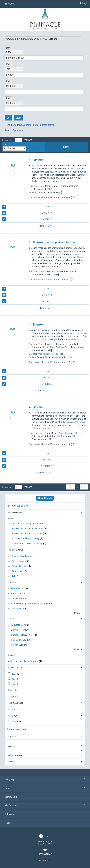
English (15, 722)
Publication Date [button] (16, 668)
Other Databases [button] (16, 755)
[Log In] (80, 3)
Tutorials (9, 814)
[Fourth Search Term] (42, 109)
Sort (5, 145)
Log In (85, 3)
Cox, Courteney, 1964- (22, 640)
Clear (18, 118)
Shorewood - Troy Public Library (27, 544)
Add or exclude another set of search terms (30, 125)
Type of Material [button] (16, 550)
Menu (9, 4)
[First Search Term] (42, 58)
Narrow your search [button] (17, 506)
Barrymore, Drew (19, 630)
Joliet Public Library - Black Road (27, 529)
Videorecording (19, 561)
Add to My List (45, 226)
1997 (14, 684)
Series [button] (11, 655)
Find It (26, 207)
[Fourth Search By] (14, 103)
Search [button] (45, 788)
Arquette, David (19, 625)
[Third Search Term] (42, 92)
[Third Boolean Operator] (8, 98)
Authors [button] (12, 619)
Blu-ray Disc (17, 571)
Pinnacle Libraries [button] (16, 513)
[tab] (67, 147)
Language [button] (13, 715)
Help (7, 823)
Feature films (18, 589)
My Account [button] (45, 806)
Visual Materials (19, 566)
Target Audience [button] (16, 703)
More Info (27, 213)
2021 (14, 674)
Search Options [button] (14, 130)
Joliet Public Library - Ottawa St (27, 533)
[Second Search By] (14, 69)
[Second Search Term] (42, 75)
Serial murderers (19, 599)
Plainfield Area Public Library (26, 538)
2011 (14, 679)
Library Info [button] (45, 797)
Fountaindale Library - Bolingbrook (28, 524)
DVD (14, 576)
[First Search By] (14, 52)
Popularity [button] (13, 690)
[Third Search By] (14, 86)
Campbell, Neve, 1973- (22, 635)
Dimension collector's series (25, 661)
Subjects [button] (12, 582)
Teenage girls (18, 609)
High (14, 696)
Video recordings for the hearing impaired (31, 604)
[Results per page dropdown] (19, 140)
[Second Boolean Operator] (8, 81)
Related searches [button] (16, 729)
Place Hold (27, 219)
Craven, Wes (17, 645)
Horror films (17, 594)
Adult (14, 709)
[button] (67, 147)
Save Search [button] (45, 498)
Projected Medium (21, 556)
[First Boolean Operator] (8, 64)
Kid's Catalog (45, 853)
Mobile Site (45, 860)
